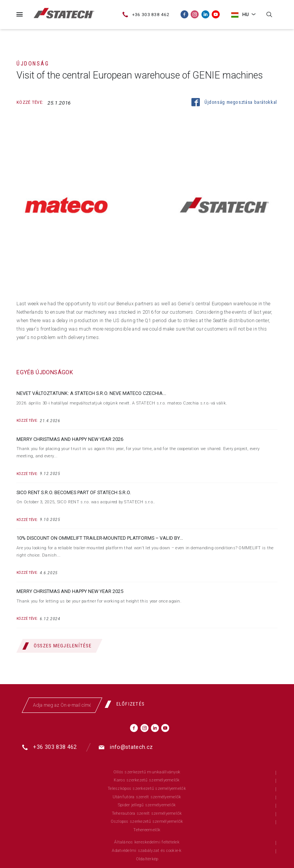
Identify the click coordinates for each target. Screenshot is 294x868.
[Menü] (20, 14)
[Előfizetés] (127, 704)
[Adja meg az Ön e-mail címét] (62, 705)
